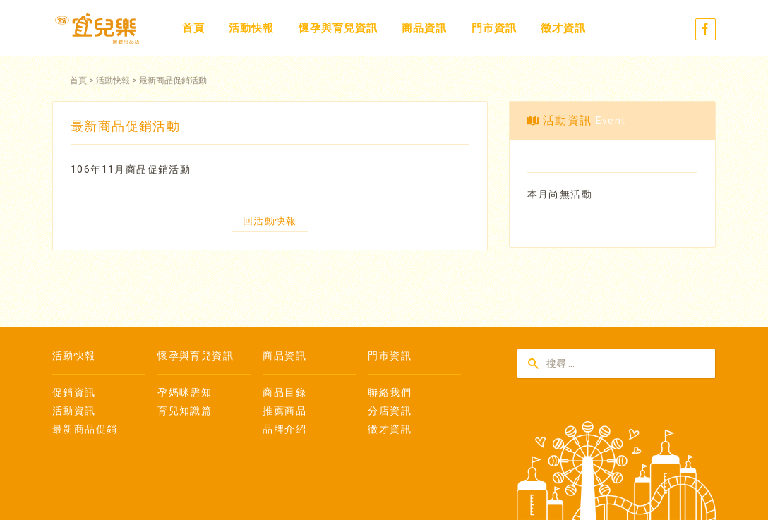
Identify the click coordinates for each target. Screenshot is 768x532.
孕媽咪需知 (185, 392)
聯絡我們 (390, 392)
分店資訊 (390, 411)
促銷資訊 (74, 392)
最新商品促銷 (85, 429)
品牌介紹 (284, 429)
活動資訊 (74, 411)
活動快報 (251, 28)
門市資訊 (494, 28)
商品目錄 (284, 392)
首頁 (193, 28)
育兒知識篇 (185, 411)
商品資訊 (424, 28)
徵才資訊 (563, 28)
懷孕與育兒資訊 (338, 28)
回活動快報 (270, 221)
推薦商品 (284, 411)
